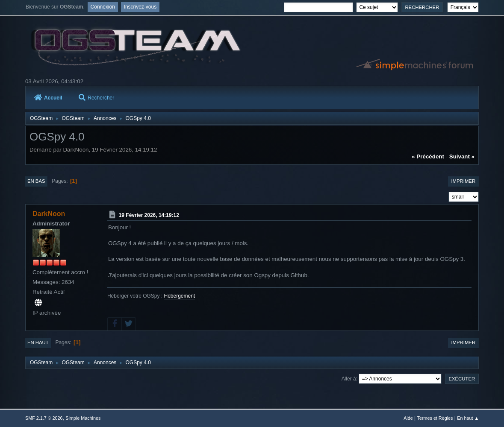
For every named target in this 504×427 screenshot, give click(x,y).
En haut (38, 342)
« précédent (428, 156)
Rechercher (96, 98)
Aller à (349, 379)
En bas (36, 181)
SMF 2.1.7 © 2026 (44, 418)
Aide (408, 418)
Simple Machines (83, 418)
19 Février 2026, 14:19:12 (149, 215)
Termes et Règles (435, 418)
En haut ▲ (468, 418)
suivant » (462, 156)
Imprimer (463, 181)
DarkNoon (49, 214)
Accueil (48, 98)
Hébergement (180, 296)
